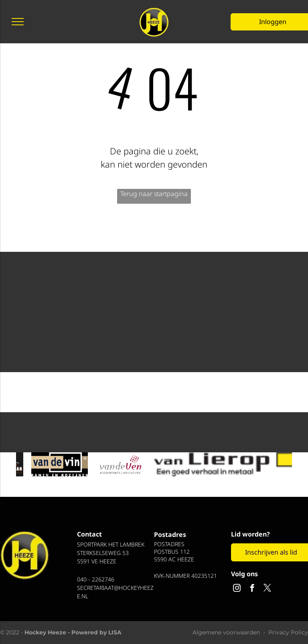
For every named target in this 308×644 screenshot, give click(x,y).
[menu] (18, 22)
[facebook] (252, 589)
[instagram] (237, 589)
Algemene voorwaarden (226, 632)
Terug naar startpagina (154, 194)
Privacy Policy (288, 632)
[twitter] (267, 589)
